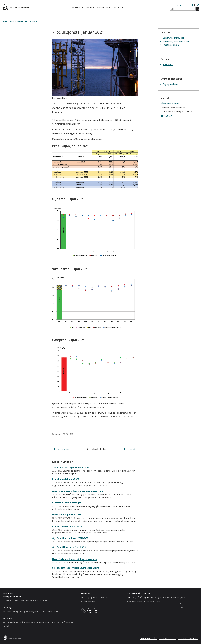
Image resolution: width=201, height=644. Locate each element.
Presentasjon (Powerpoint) (176, 41)
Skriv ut (130, 449)
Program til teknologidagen (67, 503)
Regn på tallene (170, 84)
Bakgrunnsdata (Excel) (174, 38)
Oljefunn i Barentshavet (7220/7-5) (70, 538)
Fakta (89, 8)
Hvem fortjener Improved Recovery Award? (75, 559)
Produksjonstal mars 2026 (66, 479)
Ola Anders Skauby (170, 103)
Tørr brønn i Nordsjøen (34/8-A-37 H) (71, 467)
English (190, 5)
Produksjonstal (31, 21)
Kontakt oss (181, 5)
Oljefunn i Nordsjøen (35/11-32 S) (69, 547)
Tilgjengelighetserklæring (188, 638)
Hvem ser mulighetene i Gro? (67, 515)
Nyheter (20, 21)
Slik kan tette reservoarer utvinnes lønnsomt (76, 568)
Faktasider (168, 64)
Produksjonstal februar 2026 (67, 526)
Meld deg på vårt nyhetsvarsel (142, 597)
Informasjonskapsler (148, 638)
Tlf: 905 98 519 (168, 116)
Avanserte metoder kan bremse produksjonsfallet (78, 491)
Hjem (5, 21)
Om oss (117, 8)
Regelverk (103, 8)
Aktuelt (77, 8)
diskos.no (7, 618)
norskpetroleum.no (12, 597)
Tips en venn (61, 449)
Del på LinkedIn (96, 449)
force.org (7, 608)
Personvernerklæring (167, 638)
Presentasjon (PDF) (172, 45)
